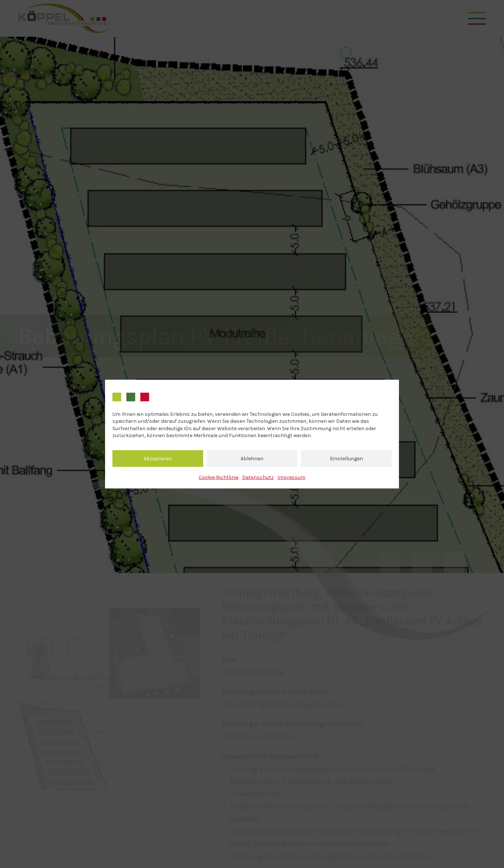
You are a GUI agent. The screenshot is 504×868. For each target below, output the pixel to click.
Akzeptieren (158, 458)
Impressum (291, 477)
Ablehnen (252, 458)
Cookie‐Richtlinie (219, 477)
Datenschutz (258, 477)
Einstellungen (346, 458)
